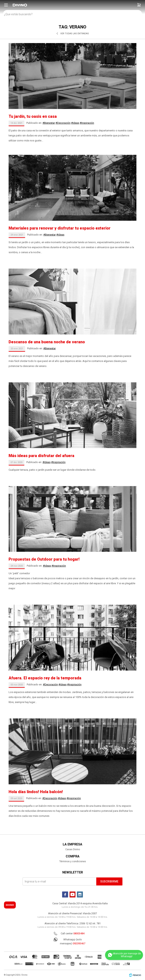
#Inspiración (87, 123)
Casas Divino (73, 849)
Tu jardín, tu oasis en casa (33, 116)
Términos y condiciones (73, 861)
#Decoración (63, 123)
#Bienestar (49, 123)
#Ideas (75, 123)
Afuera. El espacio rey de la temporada (45, 678)
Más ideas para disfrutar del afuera (41, 456)
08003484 (79, 933)
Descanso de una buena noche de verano (47, 342)
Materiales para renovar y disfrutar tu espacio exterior (60, 228)
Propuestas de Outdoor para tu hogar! (44, 559)
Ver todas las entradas (75, 34)
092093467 (79, 943)
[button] (139, 5)
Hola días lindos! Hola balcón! (36, 792)
